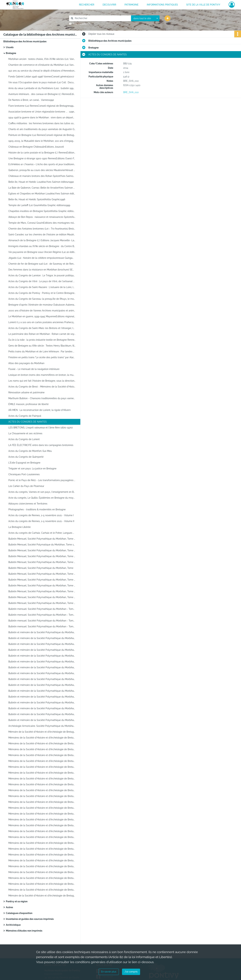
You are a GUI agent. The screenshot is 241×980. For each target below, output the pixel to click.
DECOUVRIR (109, 5)
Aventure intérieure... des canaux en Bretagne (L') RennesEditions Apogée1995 (42, 94)
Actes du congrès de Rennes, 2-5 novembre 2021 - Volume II (41, 521)
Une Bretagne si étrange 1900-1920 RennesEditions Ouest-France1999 (42, 158)
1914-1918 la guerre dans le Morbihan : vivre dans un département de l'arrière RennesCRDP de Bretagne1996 (42, 118)
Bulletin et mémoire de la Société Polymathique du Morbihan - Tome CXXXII (42, 679)
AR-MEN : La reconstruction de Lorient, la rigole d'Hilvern (39, 410)
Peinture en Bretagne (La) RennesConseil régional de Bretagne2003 (42, 135)
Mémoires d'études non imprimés (24, 931)
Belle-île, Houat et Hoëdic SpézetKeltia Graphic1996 (37, 199)
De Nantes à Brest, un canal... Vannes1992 (31, 100)
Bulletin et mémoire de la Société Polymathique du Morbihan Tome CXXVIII (42, 656)
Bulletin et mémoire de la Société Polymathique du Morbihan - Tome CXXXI (42, 673)
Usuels (10, 47)
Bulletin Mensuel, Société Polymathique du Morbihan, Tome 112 (42, 574)
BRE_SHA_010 (131, 92)
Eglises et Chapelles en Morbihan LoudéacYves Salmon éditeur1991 (42, 194)
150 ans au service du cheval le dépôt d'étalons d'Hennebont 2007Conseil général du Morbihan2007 (42, 71)
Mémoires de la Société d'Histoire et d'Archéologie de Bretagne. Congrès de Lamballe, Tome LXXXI (42, 878)
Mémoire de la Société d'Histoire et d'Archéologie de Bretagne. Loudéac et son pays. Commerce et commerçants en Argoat (42, 896)
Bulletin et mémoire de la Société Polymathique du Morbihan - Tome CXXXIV (42, 691)
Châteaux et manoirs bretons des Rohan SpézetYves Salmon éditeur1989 (42, 176)
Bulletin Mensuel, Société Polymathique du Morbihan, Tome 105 (42, 539)
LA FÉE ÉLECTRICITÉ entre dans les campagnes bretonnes (41, 445)
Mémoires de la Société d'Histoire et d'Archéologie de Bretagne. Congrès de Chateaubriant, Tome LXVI (42, 796)
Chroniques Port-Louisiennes (24, 474)
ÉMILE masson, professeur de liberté (28, 404)
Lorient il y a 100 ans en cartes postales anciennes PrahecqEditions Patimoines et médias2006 (42, 322)
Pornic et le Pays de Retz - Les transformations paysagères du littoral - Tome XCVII (42, 480)
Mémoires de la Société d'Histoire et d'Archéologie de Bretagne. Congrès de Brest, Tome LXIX (42, 814)
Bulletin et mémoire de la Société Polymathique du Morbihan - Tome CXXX (42, 667)
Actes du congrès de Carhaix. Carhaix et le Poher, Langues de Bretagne (42, 533)
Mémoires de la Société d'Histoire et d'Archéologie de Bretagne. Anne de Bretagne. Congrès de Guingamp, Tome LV (42, 738)
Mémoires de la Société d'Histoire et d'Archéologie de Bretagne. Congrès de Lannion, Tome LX (42, 761)
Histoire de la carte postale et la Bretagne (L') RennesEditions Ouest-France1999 (42, 153)
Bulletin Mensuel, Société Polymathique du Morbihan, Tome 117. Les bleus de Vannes (42, 597)
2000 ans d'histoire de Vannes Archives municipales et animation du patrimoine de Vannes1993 (42, 311)
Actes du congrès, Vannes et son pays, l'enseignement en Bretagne (42, 492)
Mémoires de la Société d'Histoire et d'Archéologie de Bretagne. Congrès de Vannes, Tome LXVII (42, 802)
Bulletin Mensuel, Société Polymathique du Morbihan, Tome (41, 568)
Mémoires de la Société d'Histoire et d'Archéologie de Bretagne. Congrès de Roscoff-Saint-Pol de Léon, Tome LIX (42, 755)
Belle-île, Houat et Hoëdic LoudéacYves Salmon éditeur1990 (41, 182)
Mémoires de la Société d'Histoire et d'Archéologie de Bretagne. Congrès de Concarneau (42, 890)
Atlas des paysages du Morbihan (26, 363)
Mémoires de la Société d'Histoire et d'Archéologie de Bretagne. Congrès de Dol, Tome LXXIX (42, 866)
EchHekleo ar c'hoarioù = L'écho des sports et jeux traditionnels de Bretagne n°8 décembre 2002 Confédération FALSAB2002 (42, 164)
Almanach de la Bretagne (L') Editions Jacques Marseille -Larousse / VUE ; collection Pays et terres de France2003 (42, 240)
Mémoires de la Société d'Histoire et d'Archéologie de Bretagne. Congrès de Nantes (42, 767)
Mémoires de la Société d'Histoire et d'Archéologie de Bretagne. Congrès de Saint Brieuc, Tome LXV (42, 790)
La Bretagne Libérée (19, 527)
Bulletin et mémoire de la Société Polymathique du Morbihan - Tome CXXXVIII (42, 714)
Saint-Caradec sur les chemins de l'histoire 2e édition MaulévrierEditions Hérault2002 (42, 235)
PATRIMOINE (131, 5)
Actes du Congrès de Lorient (24, 439)
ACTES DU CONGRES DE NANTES (28, 422)
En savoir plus (109, 972)
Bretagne (11, 53)
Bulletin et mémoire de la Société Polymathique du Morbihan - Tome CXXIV (42, 632)
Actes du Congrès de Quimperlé (26, 457)
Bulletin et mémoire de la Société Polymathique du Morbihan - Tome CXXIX (42, 662)
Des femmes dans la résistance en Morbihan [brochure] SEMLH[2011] (42, 270)
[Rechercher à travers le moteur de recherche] (102, 18)
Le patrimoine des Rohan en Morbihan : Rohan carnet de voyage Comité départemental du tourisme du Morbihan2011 (42, 334)
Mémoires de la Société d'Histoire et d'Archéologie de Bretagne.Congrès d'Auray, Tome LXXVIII (42, 860)
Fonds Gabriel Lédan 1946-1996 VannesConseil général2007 (41, 77)
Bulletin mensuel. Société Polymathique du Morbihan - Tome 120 (42, 615)
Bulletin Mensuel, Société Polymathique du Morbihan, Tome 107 (42, 550)
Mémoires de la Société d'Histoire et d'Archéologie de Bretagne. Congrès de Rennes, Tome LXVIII (42, 808)
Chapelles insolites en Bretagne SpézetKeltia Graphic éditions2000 (42, 211)
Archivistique (13, 925)
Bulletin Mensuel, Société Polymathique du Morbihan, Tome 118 (42, 603)
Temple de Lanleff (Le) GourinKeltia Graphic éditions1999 (39, 205)
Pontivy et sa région (17, 901)
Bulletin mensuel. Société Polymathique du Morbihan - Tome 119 (42, 609)
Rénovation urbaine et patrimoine (26, 392)
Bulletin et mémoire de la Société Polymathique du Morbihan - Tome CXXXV (42, 697)
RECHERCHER (87, 5)
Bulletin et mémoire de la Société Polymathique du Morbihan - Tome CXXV (42, 638)
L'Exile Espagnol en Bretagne (24, 463)
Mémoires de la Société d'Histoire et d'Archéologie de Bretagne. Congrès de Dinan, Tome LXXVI (42, 849)
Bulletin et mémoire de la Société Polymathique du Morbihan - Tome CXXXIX (42, 720)
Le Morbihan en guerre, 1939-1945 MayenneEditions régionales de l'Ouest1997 (42, 316)
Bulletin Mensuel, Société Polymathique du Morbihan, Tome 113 (42, 586)
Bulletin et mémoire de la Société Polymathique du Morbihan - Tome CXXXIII (42, 685)
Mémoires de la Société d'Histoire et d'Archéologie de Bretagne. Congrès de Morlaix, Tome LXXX (42, 872)
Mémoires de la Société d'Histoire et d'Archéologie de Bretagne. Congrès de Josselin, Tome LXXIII (42, 831)
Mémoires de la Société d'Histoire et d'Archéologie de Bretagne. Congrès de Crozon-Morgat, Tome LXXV (42, 843)
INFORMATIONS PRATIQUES (162, 5)
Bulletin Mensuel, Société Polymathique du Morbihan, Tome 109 (42, 562)
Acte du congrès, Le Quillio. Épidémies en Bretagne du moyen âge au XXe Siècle (42, 498)
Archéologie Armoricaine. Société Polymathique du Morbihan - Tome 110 (42, 726)
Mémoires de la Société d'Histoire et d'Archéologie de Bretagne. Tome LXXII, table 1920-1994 (42, 825)
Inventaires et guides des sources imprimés (30, 919)
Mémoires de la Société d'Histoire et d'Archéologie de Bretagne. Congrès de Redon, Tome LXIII (42, 779)
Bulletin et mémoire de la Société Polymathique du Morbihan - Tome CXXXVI (42, 703)
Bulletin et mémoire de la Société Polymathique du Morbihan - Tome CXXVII (42, 650)
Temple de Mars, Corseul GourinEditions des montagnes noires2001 (42, 223)
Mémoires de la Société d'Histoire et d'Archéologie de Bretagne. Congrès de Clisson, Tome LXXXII (42, 884)
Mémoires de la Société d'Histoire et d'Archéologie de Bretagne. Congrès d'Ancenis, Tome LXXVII (42, 855)
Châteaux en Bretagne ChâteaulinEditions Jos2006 (36, 147)
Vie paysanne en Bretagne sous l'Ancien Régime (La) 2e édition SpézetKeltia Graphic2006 (42, 252)
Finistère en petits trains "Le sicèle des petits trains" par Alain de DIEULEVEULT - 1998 (42, 357)
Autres (9, 907)
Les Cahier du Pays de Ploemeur (26, 486)
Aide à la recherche (82, 24)
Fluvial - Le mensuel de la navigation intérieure (34, 369)
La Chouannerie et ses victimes (25, 433)
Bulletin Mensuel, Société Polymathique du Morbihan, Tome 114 (42, 580)
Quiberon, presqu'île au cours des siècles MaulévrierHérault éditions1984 (42, 170)
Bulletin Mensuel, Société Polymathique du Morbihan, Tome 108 (42, 556)
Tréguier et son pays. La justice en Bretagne (32, 469)
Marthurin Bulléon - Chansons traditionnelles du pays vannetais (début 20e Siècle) (42, 398)
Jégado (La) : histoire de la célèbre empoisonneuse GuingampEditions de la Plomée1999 (42, 258)
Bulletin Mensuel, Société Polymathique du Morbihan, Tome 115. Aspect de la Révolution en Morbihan (42, 591)
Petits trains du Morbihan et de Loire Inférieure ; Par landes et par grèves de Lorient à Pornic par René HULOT (42, 352)
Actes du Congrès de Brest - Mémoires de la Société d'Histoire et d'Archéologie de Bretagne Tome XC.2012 (42, 387)
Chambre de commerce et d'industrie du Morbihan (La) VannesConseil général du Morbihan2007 (42, 65)
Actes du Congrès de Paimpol (25, 416)
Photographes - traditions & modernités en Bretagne (37, 509)
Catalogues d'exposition (19, 913)
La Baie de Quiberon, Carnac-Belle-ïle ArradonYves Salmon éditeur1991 (42, 188)
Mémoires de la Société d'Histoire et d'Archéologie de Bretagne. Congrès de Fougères (42, 837)
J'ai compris (131, 972)
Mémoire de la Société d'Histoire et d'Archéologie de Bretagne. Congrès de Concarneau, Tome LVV (42, 732)
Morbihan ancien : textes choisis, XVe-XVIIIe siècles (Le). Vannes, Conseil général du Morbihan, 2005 (42, 59)
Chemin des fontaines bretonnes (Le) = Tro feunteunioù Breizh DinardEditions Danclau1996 (42, 229)
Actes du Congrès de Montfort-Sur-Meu (30, 451)
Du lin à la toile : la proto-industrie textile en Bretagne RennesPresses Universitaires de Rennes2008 (42, 340)
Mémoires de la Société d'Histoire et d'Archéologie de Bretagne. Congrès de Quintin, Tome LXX (42, 820)
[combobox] (145, 18)
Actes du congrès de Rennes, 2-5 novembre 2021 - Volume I (41, 515)
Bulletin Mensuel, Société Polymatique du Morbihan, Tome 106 (42, 545)
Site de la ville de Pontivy (203, 5)
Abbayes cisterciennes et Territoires (28, 504)
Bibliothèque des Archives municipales (25, 41)
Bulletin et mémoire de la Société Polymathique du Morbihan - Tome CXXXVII (42, 708)
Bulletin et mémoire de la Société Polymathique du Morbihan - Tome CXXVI (42, 644)
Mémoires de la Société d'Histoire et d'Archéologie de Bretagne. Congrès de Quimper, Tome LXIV (42, 784)
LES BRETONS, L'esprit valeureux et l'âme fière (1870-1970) (41, 428)
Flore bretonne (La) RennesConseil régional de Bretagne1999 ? (42, 106)
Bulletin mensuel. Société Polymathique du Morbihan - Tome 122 (42, 626)
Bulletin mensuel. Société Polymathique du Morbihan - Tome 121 (42, 621)
